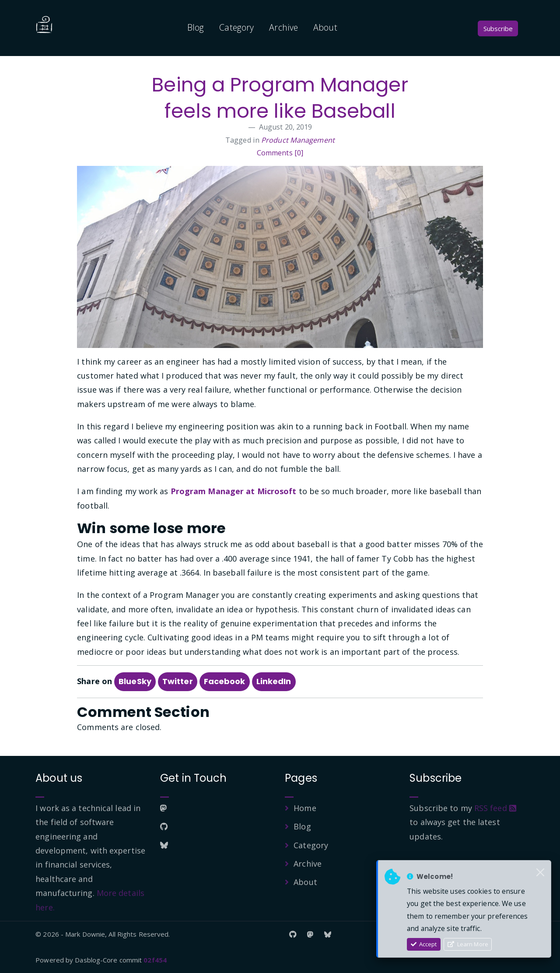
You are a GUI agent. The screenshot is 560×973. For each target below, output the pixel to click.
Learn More (468, 944)
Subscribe (498, 28)
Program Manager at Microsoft (234, 491)
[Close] (540, 873)
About (325, 27)
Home (305, 808)
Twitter (178, 681)
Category (236, 27)
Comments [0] (280, 153)
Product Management (298, 140)
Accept (424, 944)
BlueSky (135, 681)
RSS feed (495, 808)
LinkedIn (274, 681)
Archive (283, 27)
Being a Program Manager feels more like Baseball (280, 98)
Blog (196, 27)
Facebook (225, 681)
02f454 (155, 960)
